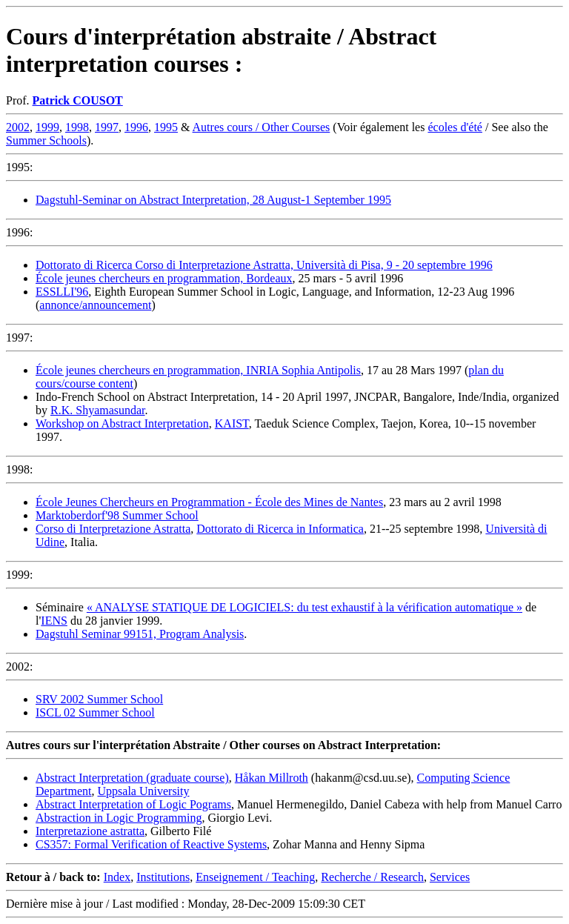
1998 (77, 127)
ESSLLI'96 (62, 292)
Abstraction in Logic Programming (119, 818)
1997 (107, 127)
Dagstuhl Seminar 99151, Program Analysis (140, 634)
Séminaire (61, 607)
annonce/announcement (95, 305)
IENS (54, 621)
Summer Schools (46, 140)
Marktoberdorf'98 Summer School (117, 515)
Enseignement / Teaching (255, 877)
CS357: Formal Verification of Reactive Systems (151, 844)
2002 (18, 127)
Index (117, 877)
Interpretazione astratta (90, 831)
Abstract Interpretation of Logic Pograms (133, 804)
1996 (136, 127)
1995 (166, 127)
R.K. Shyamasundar (98, 410)
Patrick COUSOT (78, 100)
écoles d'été (455, 127)
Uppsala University (144, 791)
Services (450, 877)
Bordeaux (269, 278)
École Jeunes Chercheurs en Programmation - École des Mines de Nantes (209, 502)
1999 (47, 127)
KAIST (232, 423)
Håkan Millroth (272, 778)
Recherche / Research (372, 877)
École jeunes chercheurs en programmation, (141, 278)
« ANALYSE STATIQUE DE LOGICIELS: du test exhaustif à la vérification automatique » (305, 607)
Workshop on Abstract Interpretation (122, 423)
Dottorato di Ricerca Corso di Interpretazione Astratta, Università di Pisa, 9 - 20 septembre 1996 (264, 265)
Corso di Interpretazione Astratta (113, 529)
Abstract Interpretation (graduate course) (132, 778)
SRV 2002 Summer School (99, 699)
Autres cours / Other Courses (262, 127)
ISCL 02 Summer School (95, 712)
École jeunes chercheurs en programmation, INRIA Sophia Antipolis (198, 370)
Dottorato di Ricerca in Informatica (280, 529)
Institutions (163, 877)
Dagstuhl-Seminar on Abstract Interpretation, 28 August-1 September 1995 (213, 200)
